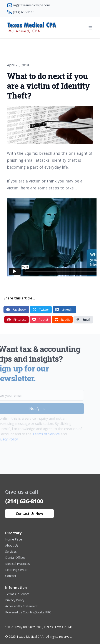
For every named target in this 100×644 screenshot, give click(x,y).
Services (11, 551)
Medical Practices (17, 564)
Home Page (14, 539)
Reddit (62, 320)
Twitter (41, 310)
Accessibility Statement (21, 606)
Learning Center (16, 570)
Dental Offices (15, 558)
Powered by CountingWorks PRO (28, 612)
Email (83, 320)
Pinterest (17, 320)
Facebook (16, 310)
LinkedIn (64, 310)
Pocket (40, 320)
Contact (11, 576)
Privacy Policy (15, 600)
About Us (12, 545)
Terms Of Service (17, 594)
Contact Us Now (29, 514)
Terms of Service (40, 434)
